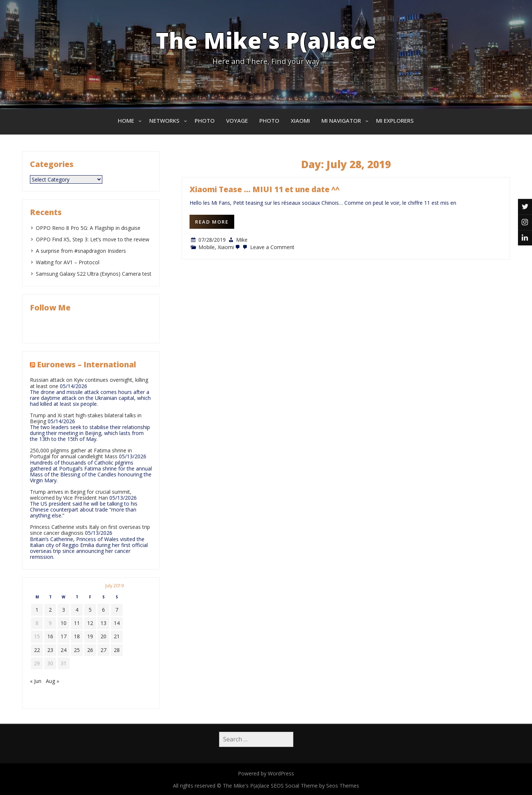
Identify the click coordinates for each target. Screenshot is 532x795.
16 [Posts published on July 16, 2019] (50, 636)
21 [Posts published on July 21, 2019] (117, 636)
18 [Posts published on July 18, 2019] (77, 636)
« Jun (36, 681)
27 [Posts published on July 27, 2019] (103, 650)
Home (126, 120)
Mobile (207, 247)
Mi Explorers (395, 120)
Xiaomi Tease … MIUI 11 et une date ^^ (265, 189)
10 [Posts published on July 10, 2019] (64, 623)
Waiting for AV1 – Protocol (68, 262)
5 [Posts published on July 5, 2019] (90, 610)
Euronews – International (86, 364)
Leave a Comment (268, 247)
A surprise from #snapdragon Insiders (81, 251)
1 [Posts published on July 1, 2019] (37, 610)
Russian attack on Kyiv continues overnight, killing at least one (89, 383)
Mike (242, 240)
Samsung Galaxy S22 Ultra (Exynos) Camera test (94, 274)
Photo (205, 120)
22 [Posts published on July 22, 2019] (37, 650)
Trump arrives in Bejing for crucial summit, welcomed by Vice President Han (81, 495)
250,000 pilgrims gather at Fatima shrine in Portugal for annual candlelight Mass (81, 453)
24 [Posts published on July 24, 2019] (64, 650)
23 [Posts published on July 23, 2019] (50, 650)
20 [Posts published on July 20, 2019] (103, 636)
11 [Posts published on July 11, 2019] (77, 623)
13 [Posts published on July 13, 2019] (103, 623)
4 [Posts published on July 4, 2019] (77, 610)
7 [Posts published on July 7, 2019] (117, 610)
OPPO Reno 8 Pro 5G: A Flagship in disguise (88, 228)
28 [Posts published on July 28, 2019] (117, 650)
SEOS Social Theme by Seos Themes (315, 786)
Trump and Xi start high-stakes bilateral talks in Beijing (86, 418)
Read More (212, 222)
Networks (164, 120)
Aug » (52, 681)
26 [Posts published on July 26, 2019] (90, 650)
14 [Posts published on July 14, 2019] (117, 623)
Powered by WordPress (266, 773)
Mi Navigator (341, 120)
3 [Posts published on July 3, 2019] (64, 610)
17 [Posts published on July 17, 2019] (64, 636)
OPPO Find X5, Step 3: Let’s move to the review (93, 239)
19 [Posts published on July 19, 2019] (90, 636)
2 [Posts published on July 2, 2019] (50, 610)
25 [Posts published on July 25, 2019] (77, 650)
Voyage (237, 120)
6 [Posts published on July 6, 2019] (103, 610)
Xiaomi (300, 120)
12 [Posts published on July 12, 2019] (90, 623)
